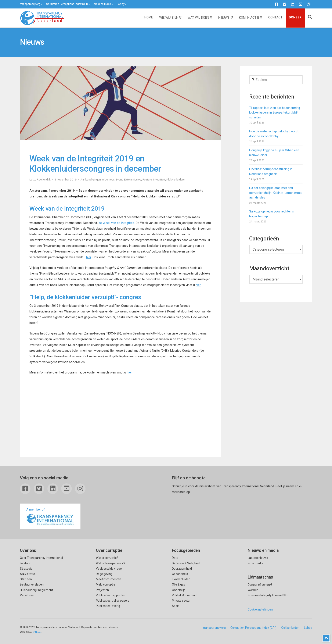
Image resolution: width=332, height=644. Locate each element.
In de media (255, 563)
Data (175, 558)
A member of (50, 517)
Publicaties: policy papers (113, 601)
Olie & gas (178, 584)
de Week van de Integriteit (116, 223)
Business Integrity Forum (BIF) (268, 595)
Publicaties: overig (108, 606)
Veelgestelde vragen (110, 569)
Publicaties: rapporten (111, 595)
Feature (147, 179)
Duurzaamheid (182, 569)
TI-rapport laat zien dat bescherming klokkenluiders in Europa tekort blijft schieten (275, 113)
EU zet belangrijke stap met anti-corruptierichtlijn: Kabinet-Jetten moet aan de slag (275, 193)
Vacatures (27, 595)
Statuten (26, 579)
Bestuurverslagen (32, 584)
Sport (176, 606)
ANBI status (28, 574)
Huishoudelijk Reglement (36, 590)
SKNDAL (37, 632)
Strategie (26, 569)
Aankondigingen (91, 179)
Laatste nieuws (258, 558)
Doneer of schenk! (260, 585)
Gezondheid (180, 574)
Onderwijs (179, 590)
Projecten (102, 590)
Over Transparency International (41, 558)
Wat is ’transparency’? (111, 563)
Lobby (121, 4)
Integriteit (159, 179)
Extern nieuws (133, 179)
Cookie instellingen (260, 609)
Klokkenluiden (102, 4)
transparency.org (30, 4)
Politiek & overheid (184, 595)
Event (119, 179)
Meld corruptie (106, 584)
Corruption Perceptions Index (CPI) (67, 4)
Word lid (253, 590)
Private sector (181, 601)
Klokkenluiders (176, 179)
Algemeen (108, 179)
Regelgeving (104, 574)
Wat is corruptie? (107, 558)
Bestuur (25, 563)
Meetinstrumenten (109, 579)
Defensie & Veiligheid (186, 563)
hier (89, 257)
